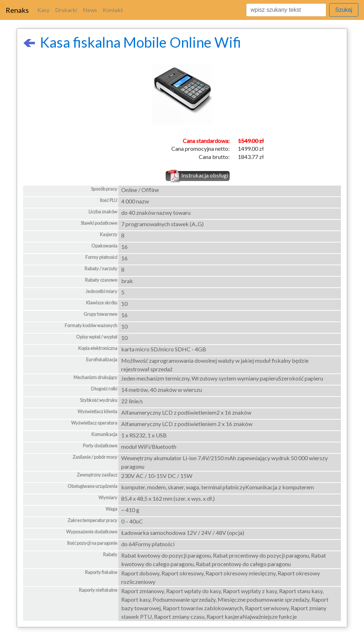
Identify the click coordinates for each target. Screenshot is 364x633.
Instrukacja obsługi (205, 175)
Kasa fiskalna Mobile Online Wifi (132, 42)
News (90, 10)
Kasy (43, 10)
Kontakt (113, 10)
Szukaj (344, 10)
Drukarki (66, 10)
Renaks (17, 10)
